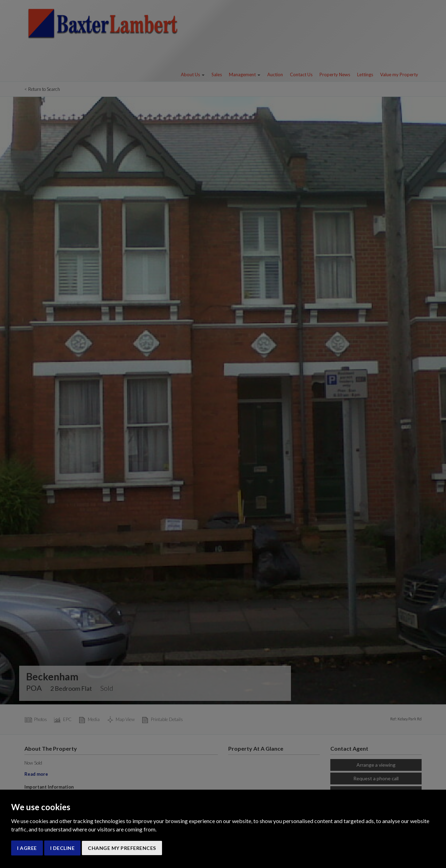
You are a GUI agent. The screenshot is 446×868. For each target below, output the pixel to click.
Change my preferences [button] (122, 848)
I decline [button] (63, 848)
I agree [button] (27, 848)
